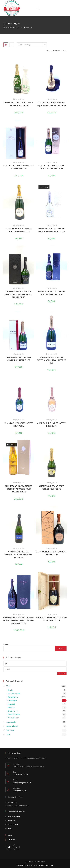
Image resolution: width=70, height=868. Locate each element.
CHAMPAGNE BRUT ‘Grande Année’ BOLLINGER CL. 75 (19, 167)
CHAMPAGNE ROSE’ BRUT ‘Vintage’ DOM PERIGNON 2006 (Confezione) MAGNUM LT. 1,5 (19, 620)
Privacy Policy (40, 861)
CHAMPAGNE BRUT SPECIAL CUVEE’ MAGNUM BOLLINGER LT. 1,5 (51, 360)
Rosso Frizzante (14, 714)
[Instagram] (16, 847)
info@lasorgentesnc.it (22, 783)
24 (56, 50)
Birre (8, 734)
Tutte (64, 50)
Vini (23, 99)
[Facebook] (9, 847)
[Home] (4, 28)
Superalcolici (11, 722)
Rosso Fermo (12, 711)
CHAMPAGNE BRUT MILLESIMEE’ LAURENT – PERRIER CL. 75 (51, 293)
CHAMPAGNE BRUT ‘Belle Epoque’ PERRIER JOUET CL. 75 (19, 104)
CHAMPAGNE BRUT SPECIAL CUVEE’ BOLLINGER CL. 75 (19, 359)
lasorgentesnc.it (19, 791)
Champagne (17, 99)
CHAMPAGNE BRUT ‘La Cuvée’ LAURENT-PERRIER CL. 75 (19, 230)
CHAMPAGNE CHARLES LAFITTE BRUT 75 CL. (19, 424)
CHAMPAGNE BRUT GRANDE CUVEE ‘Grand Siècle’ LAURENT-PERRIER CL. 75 (19, 294)
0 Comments (24, 806)
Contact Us (29, 861)
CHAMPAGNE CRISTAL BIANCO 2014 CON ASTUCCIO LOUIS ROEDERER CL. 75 (19, 489)
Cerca (6, 644)
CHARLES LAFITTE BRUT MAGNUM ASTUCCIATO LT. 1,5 (51, 619)
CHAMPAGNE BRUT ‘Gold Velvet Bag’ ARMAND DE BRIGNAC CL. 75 (51, 104)
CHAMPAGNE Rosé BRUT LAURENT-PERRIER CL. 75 (51, 553)
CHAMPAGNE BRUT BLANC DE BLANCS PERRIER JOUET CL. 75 (51, 230)
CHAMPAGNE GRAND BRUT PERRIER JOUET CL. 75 (51, 487)
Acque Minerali (12, 726)
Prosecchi (11, 707)
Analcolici (10, 730)
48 (59, 50)
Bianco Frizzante (14, 694)
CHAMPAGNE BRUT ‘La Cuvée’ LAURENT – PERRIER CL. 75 (51, 167)
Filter (62, 673)
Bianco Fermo (13, 697)
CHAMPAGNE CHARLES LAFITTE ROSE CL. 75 (51, 424)
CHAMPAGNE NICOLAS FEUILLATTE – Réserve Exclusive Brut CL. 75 (19, 555)
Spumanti (11, 704)
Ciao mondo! (11, 802)
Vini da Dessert (13, 718)
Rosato (10, 690)
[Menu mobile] (37, 8)
